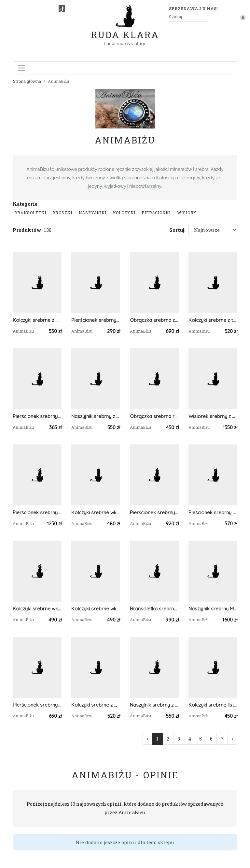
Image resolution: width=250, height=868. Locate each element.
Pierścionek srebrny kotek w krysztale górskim (37, 416)
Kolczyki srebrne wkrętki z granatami (96, 512)
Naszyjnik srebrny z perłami (96, 416)
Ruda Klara (125, 30)
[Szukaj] (205, 17)
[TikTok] (62, 8)
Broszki (62, 213)
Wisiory (187, 213)
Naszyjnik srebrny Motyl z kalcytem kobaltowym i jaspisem (213, 609)
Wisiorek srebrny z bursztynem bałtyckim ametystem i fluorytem (213, 416)
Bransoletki (30, 213)
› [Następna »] (232, 739)
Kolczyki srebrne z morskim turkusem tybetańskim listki (96, 705)
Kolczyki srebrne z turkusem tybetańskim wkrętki (213, 320)
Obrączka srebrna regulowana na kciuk (154, 416)
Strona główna (27, 81)
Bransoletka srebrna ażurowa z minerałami (154, 609)
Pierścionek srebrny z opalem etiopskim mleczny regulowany (154, 512)
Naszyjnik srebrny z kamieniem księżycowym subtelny (154, 705)
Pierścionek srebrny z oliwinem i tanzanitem (96, 320)
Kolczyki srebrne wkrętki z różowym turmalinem (96, 609)
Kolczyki (124, 213)
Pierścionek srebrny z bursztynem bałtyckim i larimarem (37, 512)
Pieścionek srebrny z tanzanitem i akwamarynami (213, 512)
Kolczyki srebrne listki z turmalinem (213, 705)
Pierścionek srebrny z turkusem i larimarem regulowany (37, 705)
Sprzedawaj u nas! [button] (193, 8)
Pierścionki (156, 213)
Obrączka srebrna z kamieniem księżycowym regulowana (154, 320)
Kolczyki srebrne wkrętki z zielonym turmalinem (37, 609)
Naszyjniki (93, 213)
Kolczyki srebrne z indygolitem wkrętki (37, 320)
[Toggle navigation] (21, 68)
